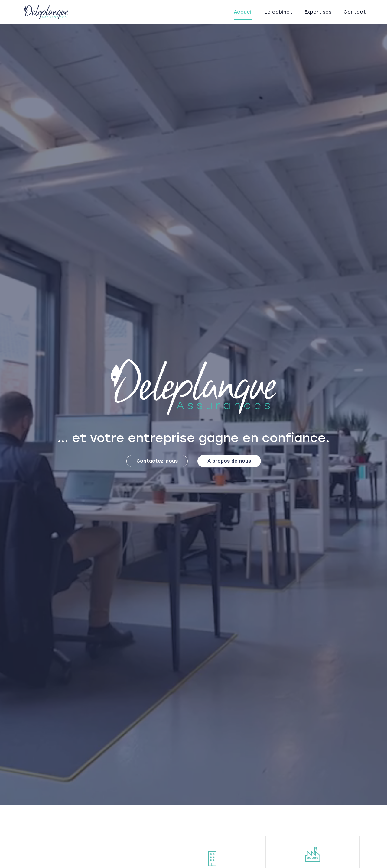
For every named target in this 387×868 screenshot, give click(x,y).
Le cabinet (278, 12)
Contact (355, 12)
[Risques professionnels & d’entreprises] (313, 854)
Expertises (318, 12)
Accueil (243, 12)
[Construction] (212, 859)
